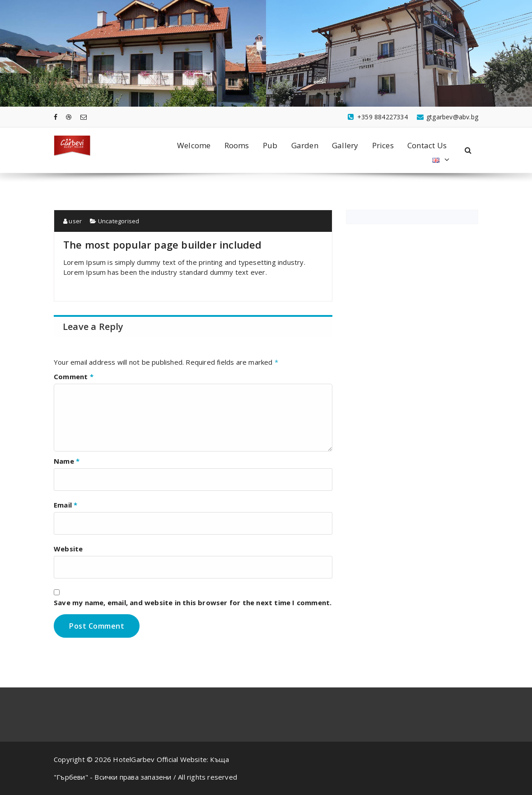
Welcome (194, 145)
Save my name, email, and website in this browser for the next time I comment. (193, 602)
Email (65, 505)
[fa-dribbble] (69, 117)
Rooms (237, 145)
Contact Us (427, 145)
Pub (270, 145)
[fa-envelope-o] (84, 117)
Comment (74, 376)
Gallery (345, 145)
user (72, 221)
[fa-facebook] (56, 117)
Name (67, 461)
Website (68, 549)
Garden (305, 145)
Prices (383, 145)
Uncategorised (114, 221)
